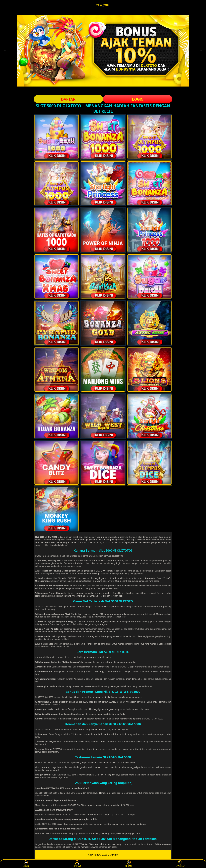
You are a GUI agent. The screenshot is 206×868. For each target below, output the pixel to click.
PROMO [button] (129, 864)
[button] (5, 51)
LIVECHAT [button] (180, 864)
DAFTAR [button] (68, 99)
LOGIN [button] (138, 99)
